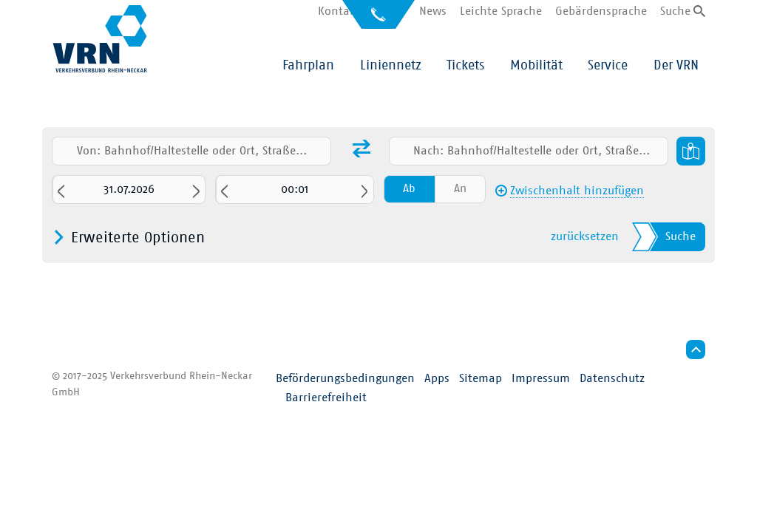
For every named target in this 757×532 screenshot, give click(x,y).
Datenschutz (612, 378)
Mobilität (536, 66)
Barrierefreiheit (326, 398)
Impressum (541, 378)
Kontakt (339, 11)
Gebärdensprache (601, 11)
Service (608, 66)
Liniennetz (391, 66)
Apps (437, 378)
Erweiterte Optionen (138, 238)
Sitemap (481, 378)
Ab (409, 189)
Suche (675, 11)
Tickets (465, 66)
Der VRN (676, 66)
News (433, 11)
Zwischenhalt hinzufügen (577, 191)
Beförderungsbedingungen (345, 378)
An (460, 189)
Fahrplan (308, 66)
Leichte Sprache (501, 11)
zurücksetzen (585, 236)
